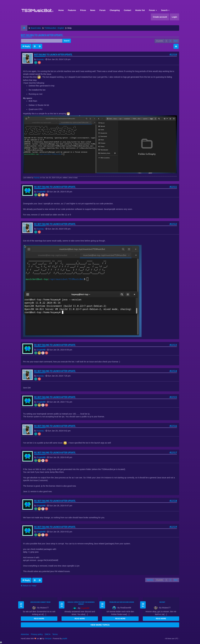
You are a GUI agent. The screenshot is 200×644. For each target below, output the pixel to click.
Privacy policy (37, 634)
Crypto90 (41, 192)
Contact (127, 10)
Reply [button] (26, 46)
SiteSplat (48, 639)
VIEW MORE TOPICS (100, 625)
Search (165, 10)
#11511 (173, 187)
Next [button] (176, 41)
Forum (102, 10)
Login (174, 17)
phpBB (65, 639)
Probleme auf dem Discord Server (122, 602)
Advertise (25, 634)
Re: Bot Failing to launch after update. (55, 187)
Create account (160, 17)
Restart (162, 602)
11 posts (160, 41)
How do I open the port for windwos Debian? (81, 603)
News (93, 10)
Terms (55, 634)
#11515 (173, 397)
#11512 (173, 224)
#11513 (173, 345)
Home (61, 10)
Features (72, 10)
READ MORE (39, 619)
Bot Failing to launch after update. (42, 35)
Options (150, 580)
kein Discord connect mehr (40, 602)
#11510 (173, 55)
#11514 (173, 371)
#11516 (173, 426)
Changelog (115, 10)
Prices (83, 10)
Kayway (40, 59)
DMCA (48, 634)
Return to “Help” (29, 586)
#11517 (173, 453)
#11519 (173, 527)
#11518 (173, 501)
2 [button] (170, 41)
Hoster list (140, 10)
